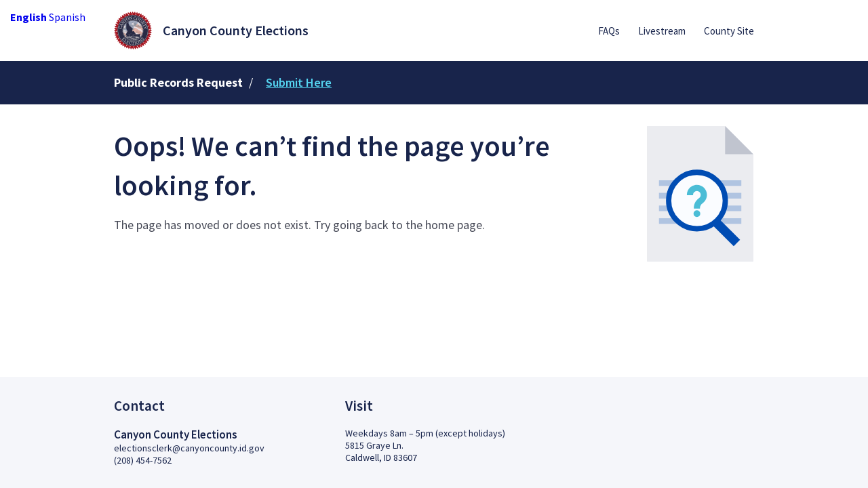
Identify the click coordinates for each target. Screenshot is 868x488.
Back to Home (172, 272)
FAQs (609, 31)
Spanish (67, 17)
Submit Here (299, 82)
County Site (729, 31)
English (28, 17)
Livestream (662, 31)
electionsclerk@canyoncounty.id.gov (189, 448)
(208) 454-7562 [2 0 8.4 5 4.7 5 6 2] (143, 460)
